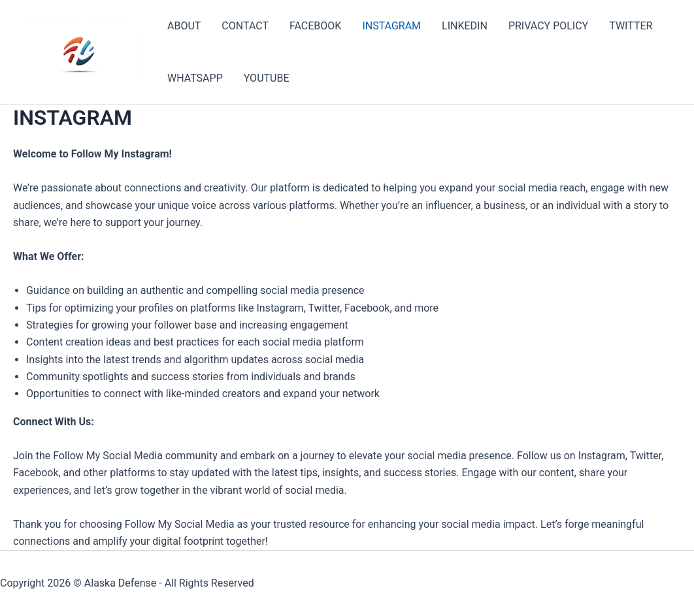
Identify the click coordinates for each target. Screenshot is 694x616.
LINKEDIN (465, 26)
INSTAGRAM (391, 26)
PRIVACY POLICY (548, 26)
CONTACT (245, 26)
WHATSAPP (195, 78)
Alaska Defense (121, 583)
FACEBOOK (315, 26)
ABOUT (184, 26)
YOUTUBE (267, 78)
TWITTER (631, 26)
